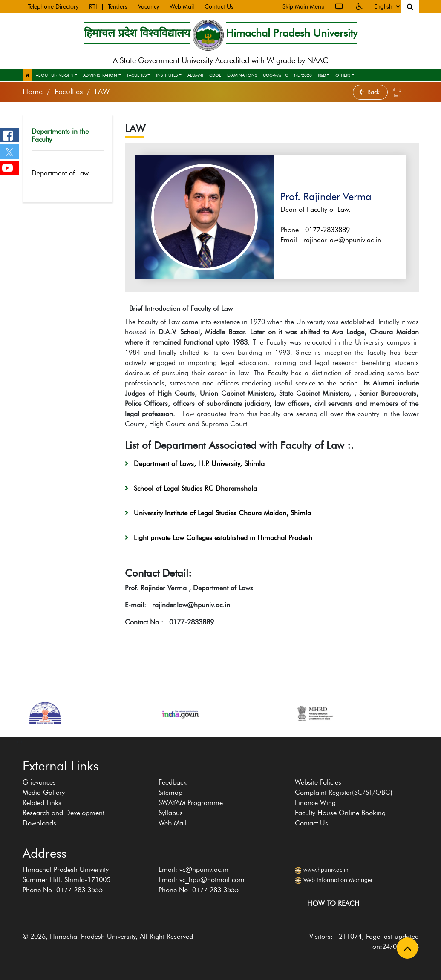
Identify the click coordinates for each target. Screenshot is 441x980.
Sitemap (170, 792)
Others (343, 75)
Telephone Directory (53, 6)
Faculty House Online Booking (340, 813)
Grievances (39, 782)
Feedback (173, 782)
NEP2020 (303, 75)
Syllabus (171, 813)
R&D (322, 75)
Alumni (195, 75)
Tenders (118, 6)
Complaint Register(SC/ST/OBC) (344, 792)
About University (55, 75)
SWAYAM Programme (191, 803)
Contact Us (219, 6)
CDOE (215, 75)
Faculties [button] (137, 75)
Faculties (69, 92)
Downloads (39, 823)
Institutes (167, 75)
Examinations (242, 75)
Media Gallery (44, 792)
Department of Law (66, 173)
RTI (93, 6)
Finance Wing (315, 803)
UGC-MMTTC (275, 75)
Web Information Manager (338, 880)
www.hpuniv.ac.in (326, 870)
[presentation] (18, 741)
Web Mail (182, 6)
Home (33, 92)
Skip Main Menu (304, 6)
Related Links (42, 803)
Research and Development (63, 813)
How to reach (333, 904)
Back (370, 92)
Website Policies (318, 782)
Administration (100, 75)
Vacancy (148, 6)
